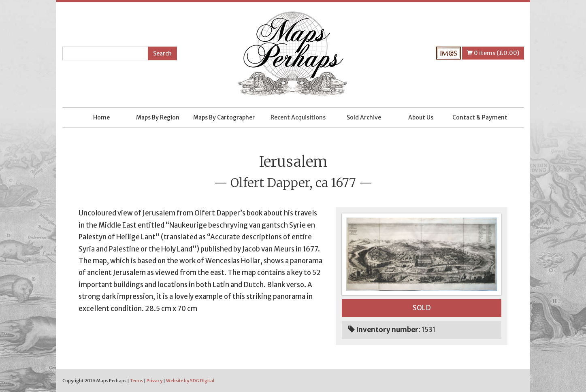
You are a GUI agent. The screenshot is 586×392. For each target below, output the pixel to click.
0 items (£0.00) (493, 53)
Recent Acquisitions (298, 117)
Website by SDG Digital (190, 381)
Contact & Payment (480, 117)
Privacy (154, 381)
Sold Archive (364, 117)
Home (101, 117)
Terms (136, 381)
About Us (421, 117)
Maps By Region (158, 117)
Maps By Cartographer (224, 117)
